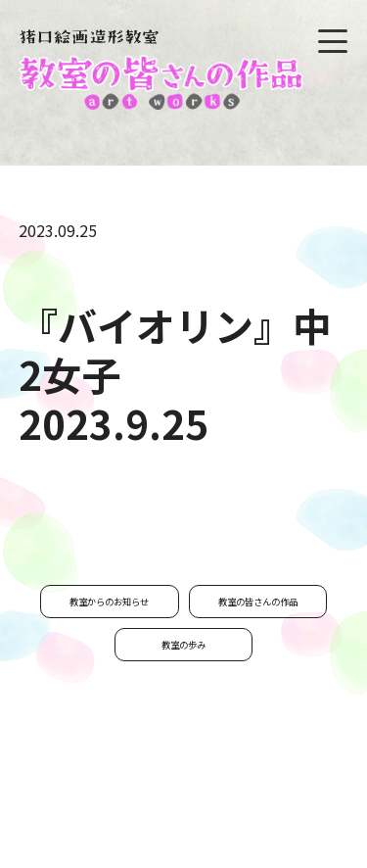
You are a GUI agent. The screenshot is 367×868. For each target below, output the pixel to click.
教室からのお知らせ (109, 602)
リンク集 (307, 802)
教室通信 (313, 771)
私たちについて (219, 771)
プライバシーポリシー (196, 802)
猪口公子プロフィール (90, 771)
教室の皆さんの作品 (258, 602)
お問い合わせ (72, 802)
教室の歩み (183, 645)
